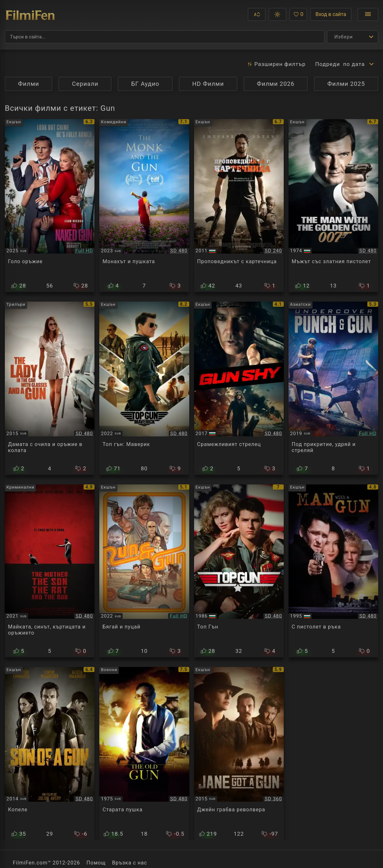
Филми (29, 84)
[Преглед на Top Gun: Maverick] (144, 388)
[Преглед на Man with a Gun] (333, 571)
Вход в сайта (331, 14)
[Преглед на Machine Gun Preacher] (239, 206)
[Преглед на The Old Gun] (144, 753)
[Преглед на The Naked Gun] (50, 206)
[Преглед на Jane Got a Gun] (239, 753)
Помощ (96, 863)
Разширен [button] (276, 64)
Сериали (85, 84)
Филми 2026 (276, 84)
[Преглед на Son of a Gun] (50, 753)
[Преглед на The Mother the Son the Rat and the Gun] (50, 571)
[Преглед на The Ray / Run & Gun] (144, 571)
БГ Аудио (145, 84)
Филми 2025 (346, 84)
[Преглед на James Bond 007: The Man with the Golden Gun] (333, 206)
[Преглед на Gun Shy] (239, 388)
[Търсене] (165, 37)
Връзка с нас (130, 863)
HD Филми (208, 84)
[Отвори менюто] (368, 14)
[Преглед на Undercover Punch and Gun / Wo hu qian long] (333, 388)
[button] (257, 14)
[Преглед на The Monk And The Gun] (144, 206)
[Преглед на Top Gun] (239, 571)
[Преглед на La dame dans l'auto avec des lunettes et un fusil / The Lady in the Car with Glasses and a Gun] (50, 388)
